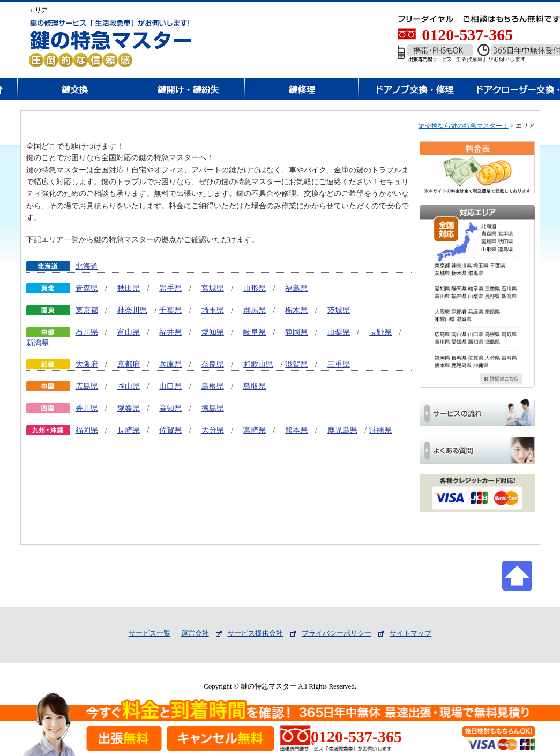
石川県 (87, 332)
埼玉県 (213, 310)
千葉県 (170, 310)
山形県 (255, 288)
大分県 (213, 430)
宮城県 (213, 288)
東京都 (87, 310)
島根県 (213, 386)
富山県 (129, 332)
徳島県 (213, 408)
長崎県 (129, 430)
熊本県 (296, 430)
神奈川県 (132, 310)
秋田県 (129, 288)
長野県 (380, 332)
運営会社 (195, 633)
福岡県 (87, 430)
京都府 (129, 364)
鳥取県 (255, 386)
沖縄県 (380, 430)
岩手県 (170, 288)
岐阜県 (255, 332)
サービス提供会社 (255, 633)
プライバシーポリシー (337, 633)
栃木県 (296, 310)
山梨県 (339, 332)
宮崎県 (255, 430)
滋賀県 (296, 364)
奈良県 (213, 364)
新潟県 (38, 343)
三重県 (339, 364)
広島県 (87, 386)
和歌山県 (258, 364)
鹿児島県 (342, 430)
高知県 (170, 408)
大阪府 (87, 364)
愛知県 (213, 332)
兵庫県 (170, 364)
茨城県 (339, 310)
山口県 (170, 386)
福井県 (170, 332)
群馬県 (255, 310)
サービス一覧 (150, 633)
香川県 (87, 408)
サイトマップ (410, 633)
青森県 (87, 288)
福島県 (296, 288)
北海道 (87, 266)
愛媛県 (129, 408)
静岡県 (296, 332)
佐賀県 (170, 430)
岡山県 (129, 386)
